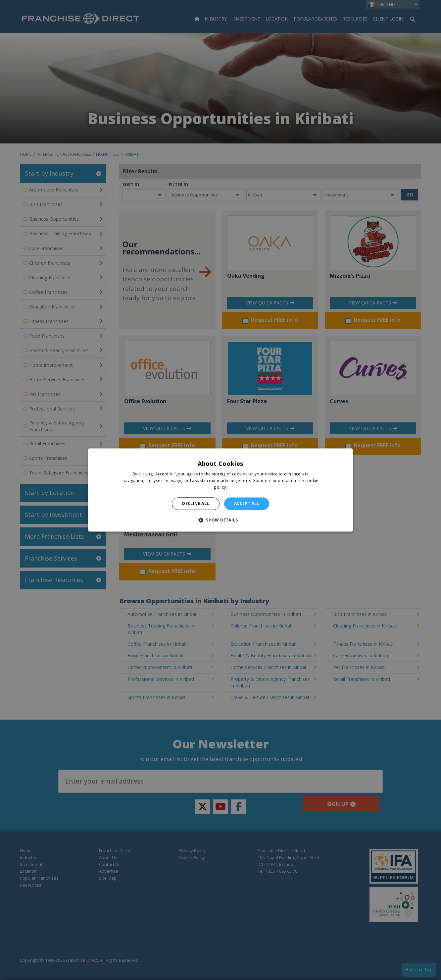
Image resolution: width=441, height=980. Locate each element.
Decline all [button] (196, 503)
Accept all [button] (247, 503)
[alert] (220, 490)
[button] (220, 520)
